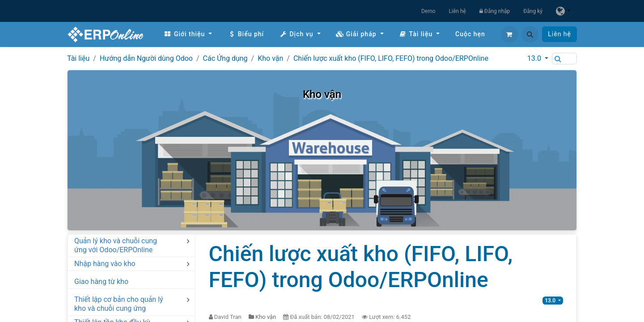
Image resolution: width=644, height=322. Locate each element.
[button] (530, 34)
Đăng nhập (495, 11)
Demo (428, 11)
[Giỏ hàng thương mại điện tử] (509, 34)
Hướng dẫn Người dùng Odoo (146, 58)
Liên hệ (458, 11)
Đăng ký (533, 11)
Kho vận (270, 58)
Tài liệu (78, 58)
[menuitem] (188, 34)
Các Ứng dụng (225, 58)
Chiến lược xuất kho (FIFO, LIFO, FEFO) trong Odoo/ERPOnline (391, 58)
